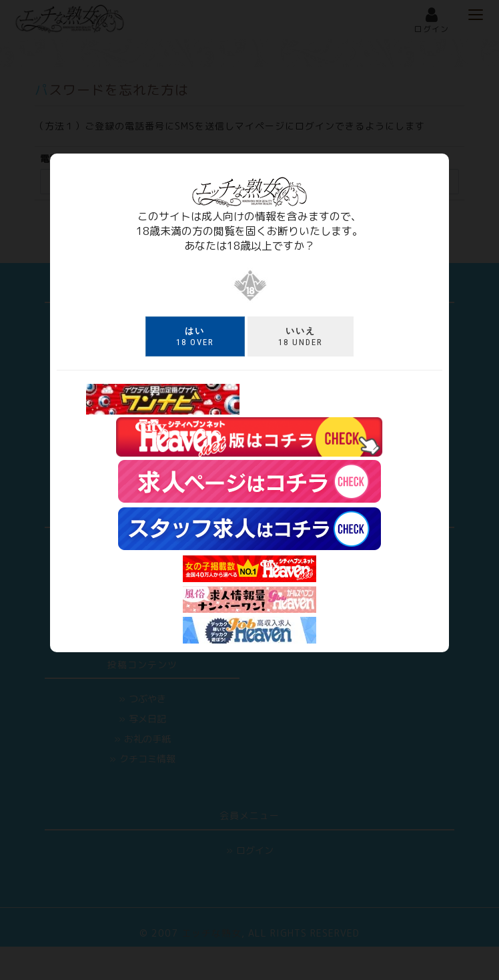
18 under (301, 336)
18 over (195, 336)
